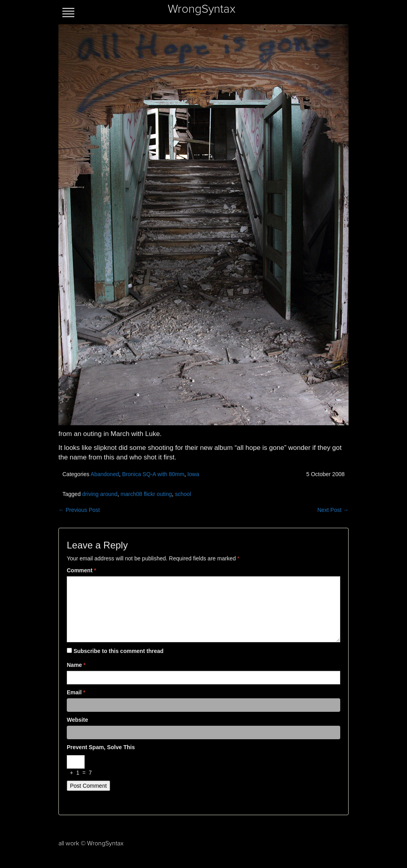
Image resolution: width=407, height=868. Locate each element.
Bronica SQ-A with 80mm (153, 474)
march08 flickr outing (146, 494)
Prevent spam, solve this (101, 747)
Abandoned (105, 474)
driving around (100, 494)
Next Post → (333, 510)
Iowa (193, 474)
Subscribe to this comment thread (118, 651)
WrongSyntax (202, 9)
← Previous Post (79, 510)
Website (77, 720)
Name (76, 665)
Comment (81, 570)
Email (76, 692)
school (183, 494)
